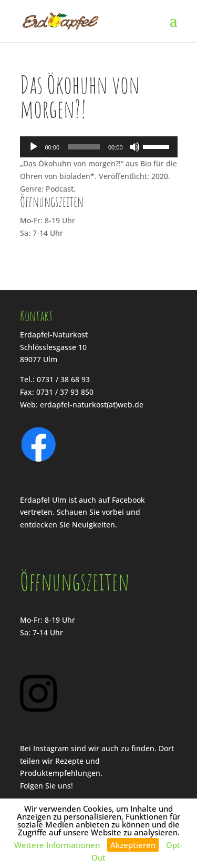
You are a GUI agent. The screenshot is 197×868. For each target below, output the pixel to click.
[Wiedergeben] (34, 147)
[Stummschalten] (134, 147)
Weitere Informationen (57, 845)
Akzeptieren (133, 845)
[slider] (84, 147)
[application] (99, 147)
